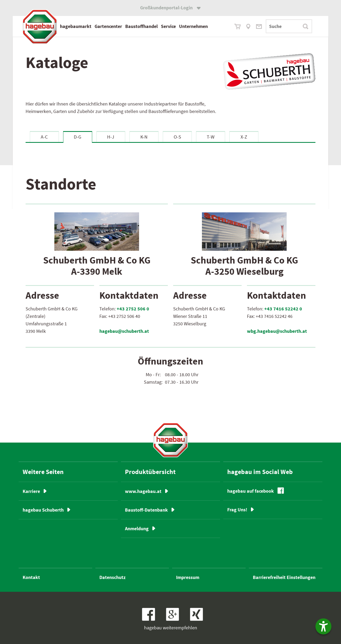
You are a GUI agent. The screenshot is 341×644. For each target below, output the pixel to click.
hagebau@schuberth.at (124, 331)
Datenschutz (112, 577)
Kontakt (31, 577)
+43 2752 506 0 (133, 309)
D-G (78, 137)
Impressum (188, 577)
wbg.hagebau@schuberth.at (277, 331)
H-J (111, 137)
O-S (177, 137)
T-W (211, 137)
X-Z (244, 137)
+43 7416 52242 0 (283, 309)
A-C (44, 137)
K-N (144, 137)
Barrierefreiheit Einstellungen (284, 577)
